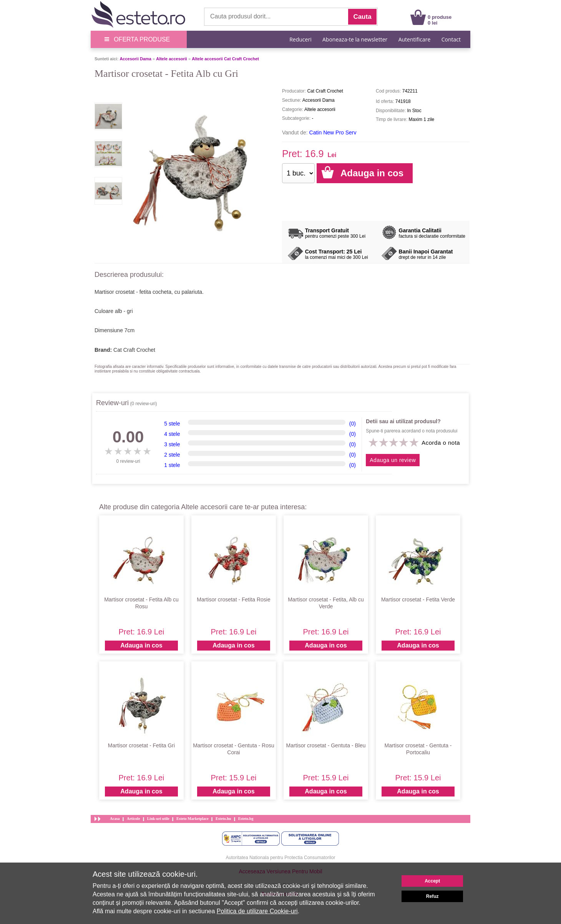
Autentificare (415, 39)
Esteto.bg (246, 819)
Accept (432, 881)
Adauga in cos (141, 645)
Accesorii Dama (135, 59)
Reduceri (300, 39)
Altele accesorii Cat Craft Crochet (225, 59)
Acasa (115, 819)
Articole (133, 819)
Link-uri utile (158, 819)
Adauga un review (393, 460)
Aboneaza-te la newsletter (355, 39)
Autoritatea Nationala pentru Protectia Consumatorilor (281, 858)
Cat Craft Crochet (134, 350)
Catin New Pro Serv (333, 132)
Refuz (432, 896)
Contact (451, 39)
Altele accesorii (172, 59)
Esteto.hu (223, 819)
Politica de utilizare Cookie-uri (257, 911)
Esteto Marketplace (193, 819)
